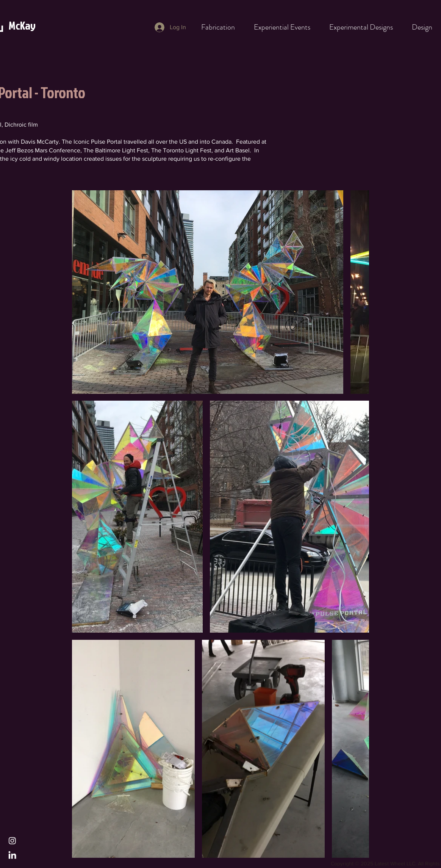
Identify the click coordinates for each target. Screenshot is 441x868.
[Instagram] (12, 841)
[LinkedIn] (12, 856)
